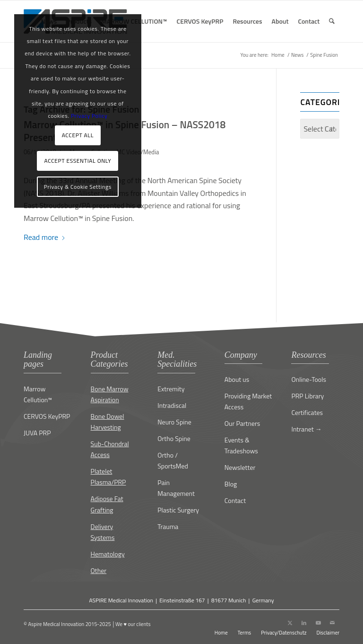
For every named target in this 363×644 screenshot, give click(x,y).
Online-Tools (309, 379)
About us (237, 379)
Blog (231, 484)
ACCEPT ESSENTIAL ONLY (78, 161)
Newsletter (240, 467)
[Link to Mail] (332, 623)
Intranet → (306, 429)
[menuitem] (200, 21)
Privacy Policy (89, 116)
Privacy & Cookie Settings (78, 187)
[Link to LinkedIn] (304, 623)
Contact (235, 500)
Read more (45, 237)
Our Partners (242, 423)
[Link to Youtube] (318, 623)
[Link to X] (290, 623)
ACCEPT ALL (78, 135)
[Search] (332, 21)
